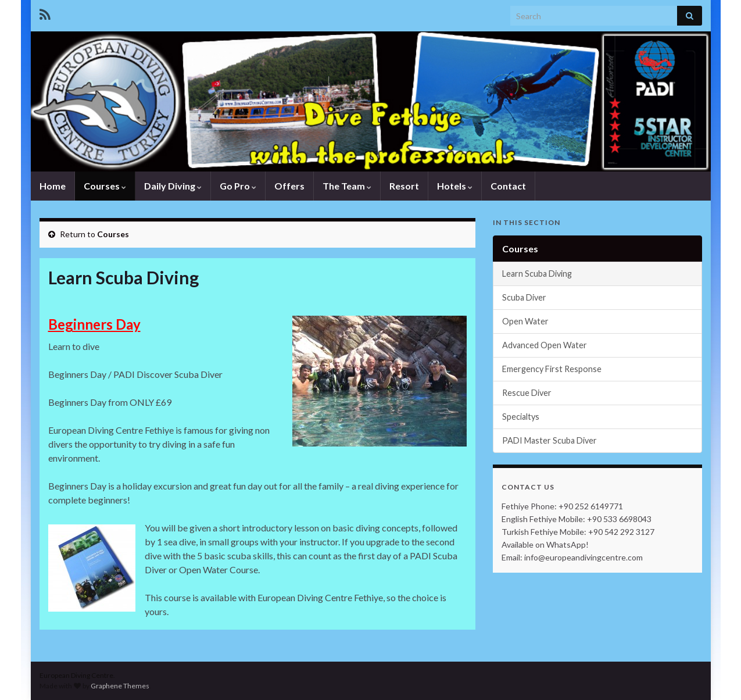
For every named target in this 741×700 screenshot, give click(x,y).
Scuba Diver (524, 297)
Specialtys (521, 417)
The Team (347, 186)
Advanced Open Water (545, 345)
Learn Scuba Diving (537, 274)
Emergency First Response (552, 369)
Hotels (455, 186)
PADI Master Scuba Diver (550, 440)
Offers (289, 186)
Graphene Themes (120, 686)
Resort (404, 186)
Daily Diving (173, 186)
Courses (105, 186)
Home (53, 186)
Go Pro (238, 186)
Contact (508, 186)
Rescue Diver (527, 393)
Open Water (525, 321)
